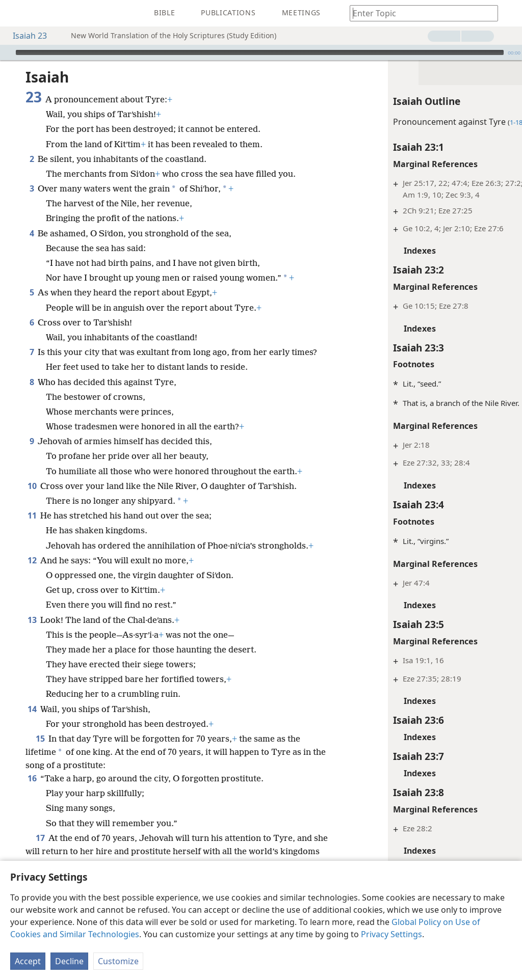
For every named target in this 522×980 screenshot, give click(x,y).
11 (32, 515)
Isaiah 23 (25, 36)
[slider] (260, 52)
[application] (261, 52)
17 (40, 851)
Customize (118, 961)
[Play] (7, 52)
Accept (28, 961)
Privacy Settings (391, 934)
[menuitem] (15, 13)
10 (32, 486)
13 (32, 633)
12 (32, 574)
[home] (15, 13)
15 (40, 752)
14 (32, 722)
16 (32, 792)
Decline (69, 961)
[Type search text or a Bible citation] (419, 13)
